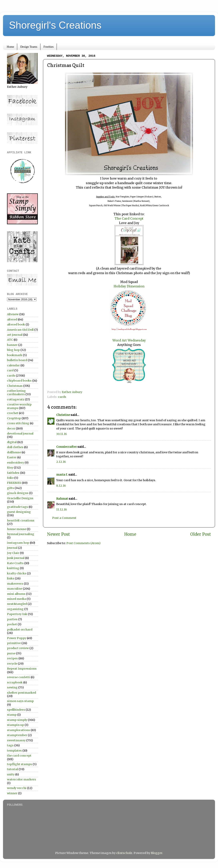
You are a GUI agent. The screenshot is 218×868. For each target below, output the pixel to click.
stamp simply (17, 720)
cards (62, 397)
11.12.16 (61, 509)
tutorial (12, 769)
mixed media (16, 599)
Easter (12, 457)
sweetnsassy (16, 740)
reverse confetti (18, 677)
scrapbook (15, 682)
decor (11, 428)
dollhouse (14, 452)
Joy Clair (13, 553)
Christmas (15, 386)
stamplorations (18, 730)
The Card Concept (129, 218)
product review (18, 648)
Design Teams (29, 47)
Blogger (156, 853)
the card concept (19, 756)
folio (10, 478)
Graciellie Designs (20, 498)
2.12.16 (61, 462)
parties (12, 619)
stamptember (17, 735)
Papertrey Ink (17, 614)
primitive (14, 643)
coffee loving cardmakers (16, 393)
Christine (63, 415)
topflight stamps (19, 764)
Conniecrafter (66, 447)
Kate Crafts (15, 563)
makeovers (15, 584)
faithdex (13, 473)
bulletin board (17, 360)
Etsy (10, 468)
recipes (12, 658)
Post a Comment (64, 518)
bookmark (15, 355)
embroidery (15, 463)
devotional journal (20, 433)
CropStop (14, 418)
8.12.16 (61, 486)
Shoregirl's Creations (55, 25)
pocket (12, 624)
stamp (12, 715)
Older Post (201, 534)
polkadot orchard (20, 630)
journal (12, 548)
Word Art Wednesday (129, 340)
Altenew (13, 314)
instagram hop (18, 543)
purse (11, 653)
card (10, 370)
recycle (12, 664)
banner (12, 345)
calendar (13, 365)
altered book (16, 324)
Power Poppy (17, 638)
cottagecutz (16, 399)
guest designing (19, 512)
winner (12, 793)
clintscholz (124, 853)
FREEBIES (14, 483)
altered (12, 319)
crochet (13, 413)
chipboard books (19, 381)
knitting (13, 568)
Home (10, 47)
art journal (15, 335)
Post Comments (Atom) (83, 543)
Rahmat (62, 499)
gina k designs (18, 493)
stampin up (15, 725)
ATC (10, 340)
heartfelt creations (21, 520)
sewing (12, 687)
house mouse (17, 529)
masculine (15, 589)
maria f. (62, 475)
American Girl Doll (20, 330)
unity (11, 774)
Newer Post (58, 534)
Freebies (48, 47)
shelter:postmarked (21, 693)
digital (12, 442)
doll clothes (15, 447)
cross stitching (18, 423)
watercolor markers (21, 779)
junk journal (16, 558)
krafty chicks (17, 573)
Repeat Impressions (22, 669)
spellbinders (16, 710)
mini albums (16, 594)
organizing (15, 609)
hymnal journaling (21, 534)
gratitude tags (17, 507)
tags (10, 745)
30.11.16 (61, 434)
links (11, 578)
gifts (10, 488)
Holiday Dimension (129, 286)
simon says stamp (20, 701)
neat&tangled (17, 604)
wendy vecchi (17, 788)
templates (14, 751)
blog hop (13, 350)
